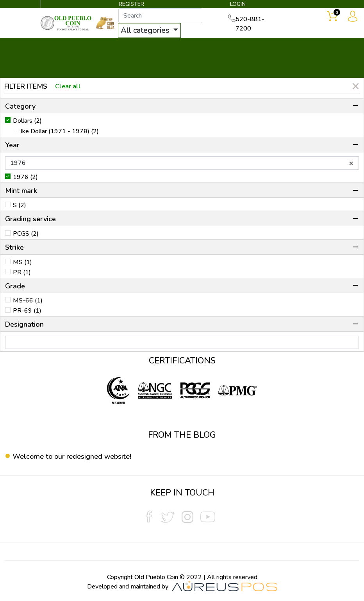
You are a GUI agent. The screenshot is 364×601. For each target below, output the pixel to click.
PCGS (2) (26, 234)
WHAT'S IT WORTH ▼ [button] (180, 48)
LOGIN (236, 5)
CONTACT (320, 48)
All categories (152, 31)
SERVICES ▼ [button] (274, 48)
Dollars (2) (27, 121)
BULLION (60, 48)
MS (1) (22, 262)
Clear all (69, 86)
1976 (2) (25, 177)
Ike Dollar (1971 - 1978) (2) (60, 132)
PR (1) (22, 272)
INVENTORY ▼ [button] (108, 48)
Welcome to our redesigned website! (77, 456)
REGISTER (132, 5)
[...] (166, 16)
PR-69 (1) (27, 311)
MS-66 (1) (28, 301)
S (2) (20, 206)
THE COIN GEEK (236, 59)
